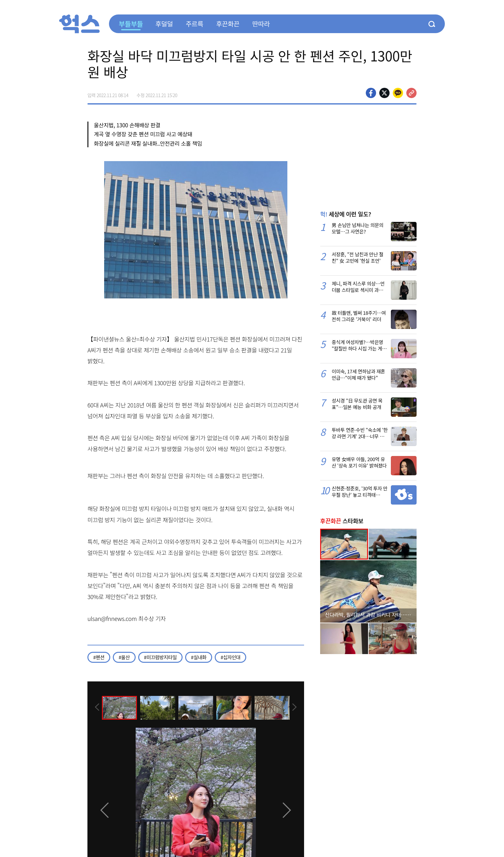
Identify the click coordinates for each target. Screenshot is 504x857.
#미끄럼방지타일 (160, 657)
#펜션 (99, 657)
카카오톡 (398, 93)
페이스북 (371, 93)
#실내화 (199, 657)
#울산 (124, 657)
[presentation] (96, 707)
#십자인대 (230, 657)
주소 (411, 93)
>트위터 (384, 93)
